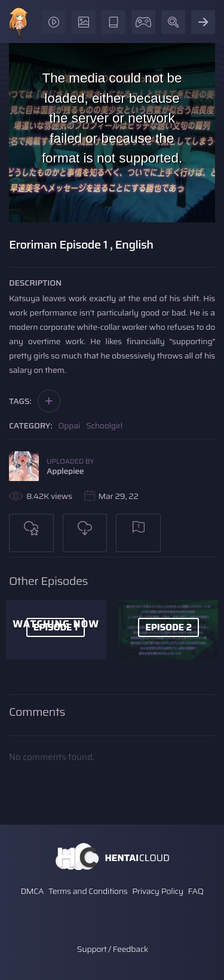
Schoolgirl (104, 425)
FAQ (196, 891)
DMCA (32, 891)
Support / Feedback (113, 949)
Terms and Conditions (88, 891)
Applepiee (65, 471)
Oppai (70, 425)
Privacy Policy (158, 891)
